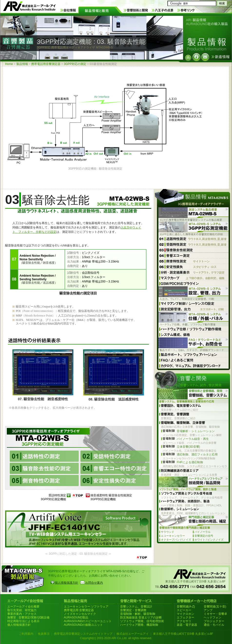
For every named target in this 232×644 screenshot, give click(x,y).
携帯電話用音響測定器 (46, 64)
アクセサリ (184, 621)
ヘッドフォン (213, 617)
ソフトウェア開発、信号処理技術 (142, 621)
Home (9, 64)
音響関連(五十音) (215, 607)
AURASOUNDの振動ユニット (83, 625)
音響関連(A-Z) (186, 607)
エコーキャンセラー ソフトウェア (86, 607)
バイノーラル (203, 532)
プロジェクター (214, 621)
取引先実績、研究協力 (22, 610)
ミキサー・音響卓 (215, 614)
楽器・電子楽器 (187, 625)
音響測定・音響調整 (133, 610)
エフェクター (185, 617)
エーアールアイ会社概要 (23, 607)
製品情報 (22, 64)
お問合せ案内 (94, 583)
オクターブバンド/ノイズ (176, 540)
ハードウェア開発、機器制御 (139, 625)
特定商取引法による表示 (23, 621)
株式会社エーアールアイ (133, 634)
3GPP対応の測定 (75, 64)
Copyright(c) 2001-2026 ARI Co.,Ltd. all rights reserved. (116, 638)
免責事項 (44, 634)
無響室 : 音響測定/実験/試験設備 (28, 617)
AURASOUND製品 (76, 617)
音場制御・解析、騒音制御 (138, 614)
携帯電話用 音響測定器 (79, 610)
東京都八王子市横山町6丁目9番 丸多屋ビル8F (183, 634)
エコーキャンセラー (173, 536)
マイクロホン (185, 614)
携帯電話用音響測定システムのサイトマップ (83, 634)
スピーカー (184, 610)
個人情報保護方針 (67, 583)
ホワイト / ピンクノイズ (209, 540)
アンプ (208, 610)
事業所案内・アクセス (22, 614)
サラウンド (168, 532)
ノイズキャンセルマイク (80, 614)
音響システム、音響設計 (136, 607)
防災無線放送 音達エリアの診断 (141, 617)
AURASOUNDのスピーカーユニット (88, 621)
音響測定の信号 (204, 536)
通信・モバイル (214, 625)
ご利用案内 (26, 634)
